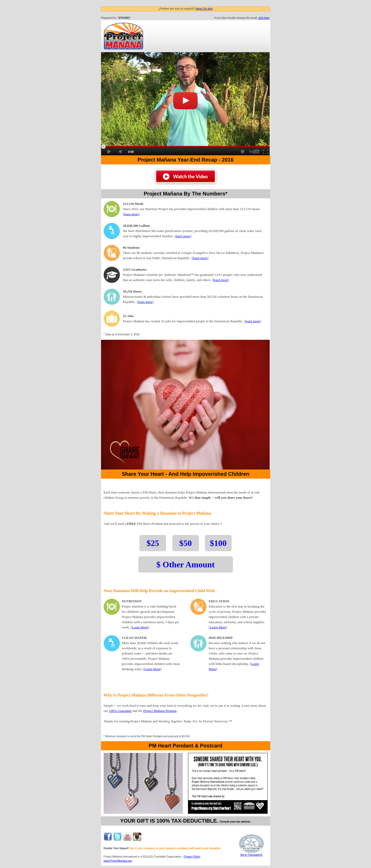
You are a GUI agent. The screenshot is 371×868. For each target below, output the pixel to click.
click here (264, 18)
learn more (131, 214)
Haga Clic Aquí (204, 9)
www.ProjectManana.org (118, 861)
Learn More (140, 627)
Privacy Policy (192, 857)
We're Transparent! (251, 853)
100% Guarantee (120, 711)
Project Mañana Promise (160, 711)
